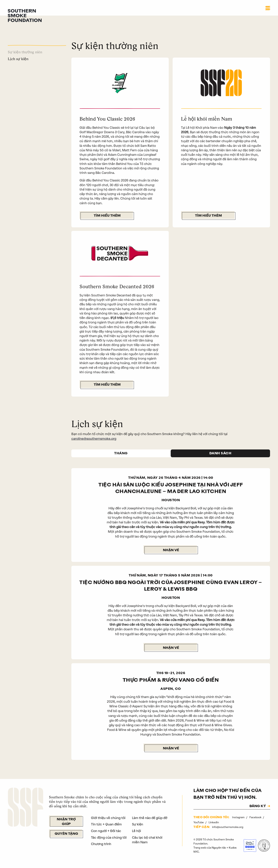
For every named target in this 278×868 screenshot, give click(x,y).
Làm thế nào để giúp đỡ (150, 823)
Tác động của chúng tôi (109, 843)
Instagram (239, 823)
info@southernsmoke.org (228, 833)
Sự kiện (138, 830)
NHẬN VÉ (171, 754)
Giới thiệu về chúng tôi (108, 823)
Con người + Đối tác (106, 836)
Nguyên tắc (219, 853)
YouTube (199, 828)
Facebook (256, 823)
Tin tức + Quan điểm (106, 830)
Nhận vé (171, 556)
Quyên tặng (66, 840)
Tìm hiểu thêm (107, 216)
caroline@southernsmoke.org (94, 444)
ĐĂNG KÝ (258, 812)
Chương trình (101, 850)
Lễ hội (136, 836)
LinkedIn (214, 828)
